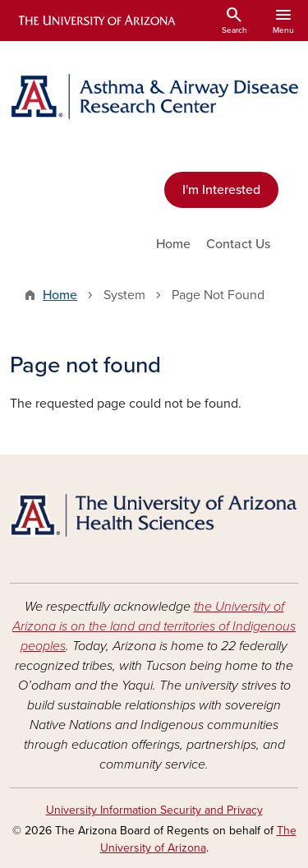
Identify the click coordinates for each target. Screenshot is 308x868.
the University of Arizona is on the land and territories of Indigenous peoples (154, 626)
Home (173, 244)
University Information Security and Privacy (154, 810)
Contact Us (238, 244)
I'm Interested (221, 190)
